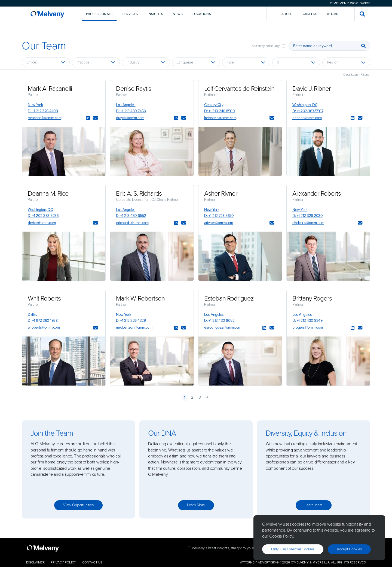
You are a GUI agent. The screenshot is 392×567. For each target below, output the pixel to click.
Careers (310, 14)
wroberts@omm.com (44, 327)
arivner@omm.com (219, 223)
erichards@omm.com (132, 223)
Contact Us (92, 562)
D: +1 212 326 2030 (307, 216)
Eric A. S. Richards (139, 193)
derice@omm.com (42, 223)
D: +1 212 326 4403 (43, 111)
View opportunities (78, 505)
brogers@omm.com (308, 327)
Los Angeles (126, 105)
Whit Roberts (44, 298)
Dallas (32, 315)
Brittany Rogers (312, 298)
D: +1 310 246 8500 (219, 111)
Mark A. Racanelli (50, 89)
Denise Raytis (134, 89)
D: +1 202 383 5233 (43, 216)
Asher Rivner (221, 193)
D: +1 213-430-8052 (219, 321)
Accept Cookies (349, 549)
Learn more (196, 505)
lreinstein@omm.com (220, 118)
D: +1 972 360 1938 (43, 321)
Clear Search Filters (356, 75)
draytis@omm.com (130, 118)
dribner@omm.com (307, 118)
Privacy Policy (63, 562)
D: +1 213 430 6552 (131, 216)
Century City (214, 105)
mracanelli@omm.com (45, 118)
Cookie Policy (281, 536)
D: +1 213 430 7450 (131, 111)
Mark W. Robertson (140, 298)
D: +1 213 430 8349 (307, 321)
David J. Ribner (312, 89)
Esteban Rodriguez (229, 298)
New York (35, 105)
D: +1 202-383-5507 (308, 111)
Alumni (333, 14)
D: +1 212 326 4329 (131, 321)
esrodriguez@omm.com (223, 327)
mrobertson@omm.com (134, 327)
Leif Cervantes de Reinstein (239, 89)
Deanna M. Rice (48, 193)
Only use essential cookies (293, 549)
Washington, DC (305, 105)
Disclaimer (35, 562)
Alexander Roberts (317, 193)
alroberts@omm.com (308, 223)
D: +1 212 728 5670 (219, 216)
